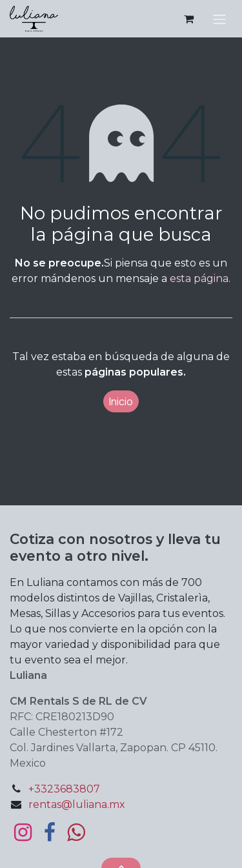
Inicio (121, 401)
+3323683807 (64, 789)
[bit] (76, 833)
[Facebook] (50, 833)
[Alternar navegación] (219, 19)
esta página (199, 278)
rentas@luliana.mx (77, 804)
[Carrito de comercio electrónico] (188, 19)
